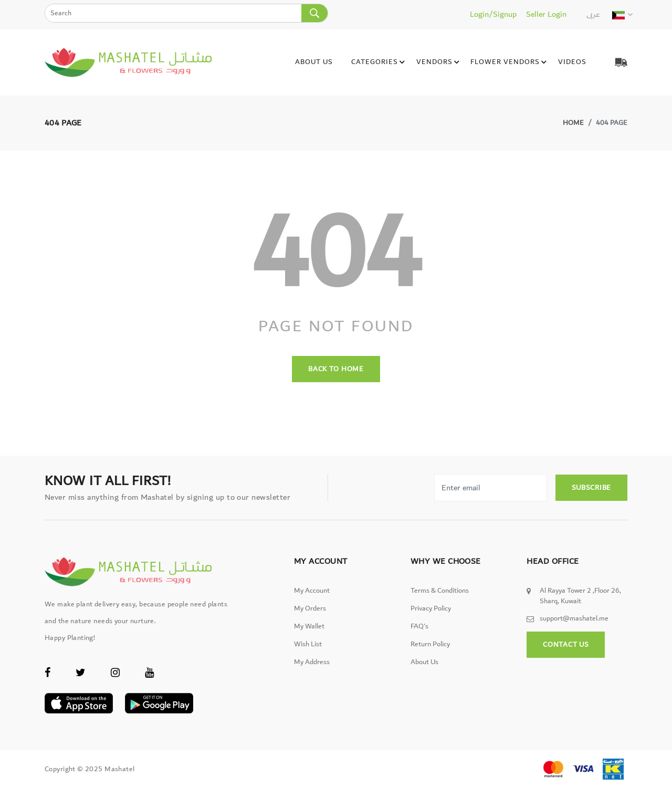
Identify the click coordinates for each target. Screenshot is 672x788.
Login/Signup (493, 14)
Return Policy (430, 644)
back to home (336, 369)
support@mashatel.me (574, 618)
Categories (379, 62)
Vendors (439, 62)
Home (573, 123)
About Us (313, 62)
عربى (593, 14)
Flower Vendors (510, 62)
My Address (312, 662)
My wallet (309, 626)
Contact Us (566, 645)
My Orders (310, 608)
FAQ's (419, 626)
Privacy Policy (431, 608)
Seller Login (546, 14)
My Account (312, 591)
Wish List (308, 644)
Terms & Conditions (440, 591)
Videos (572, 62)
